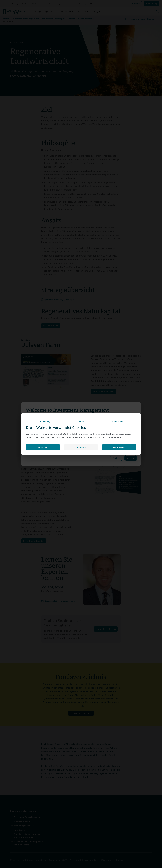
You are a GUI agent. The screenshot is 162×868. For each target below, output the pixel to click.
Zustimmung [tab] (44, 421)
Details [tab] (81, 421)
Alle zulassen (119, 447)
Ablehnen (81, 447)
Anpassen (43, 447)
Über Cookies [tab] (118, 421)
